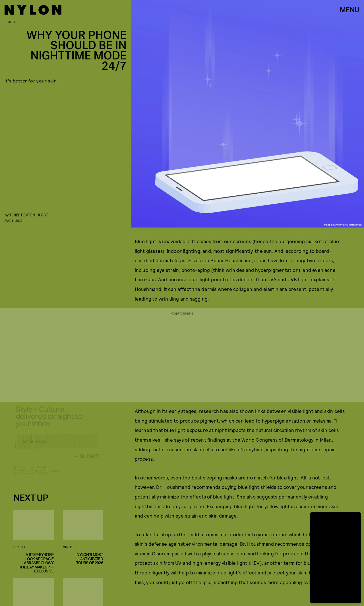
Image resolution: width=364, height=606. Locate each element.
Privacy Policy (42, 478)
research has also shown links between (243, 411)
